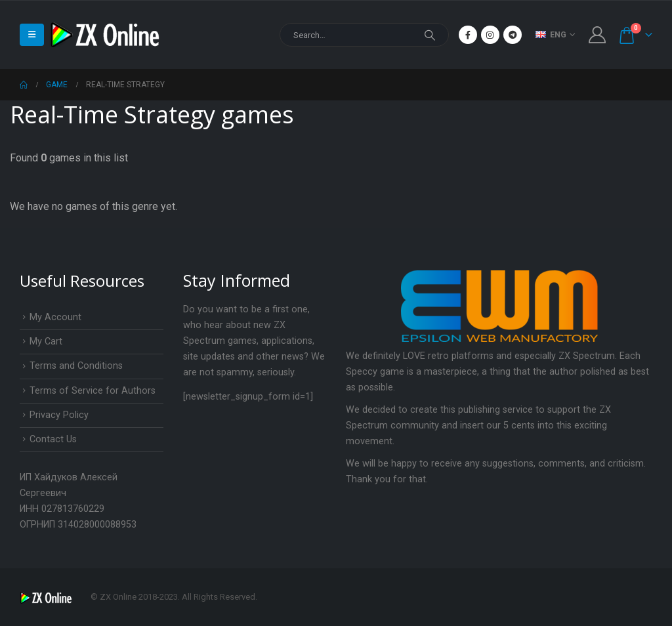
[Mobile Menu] (32, 35)
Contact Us (53, 439)
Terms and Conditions (76, 366)
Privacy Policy (59, 415)
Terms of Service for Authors (93, 391)
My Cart (46, 342)
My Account (55, 317)
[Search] (430, 35)
